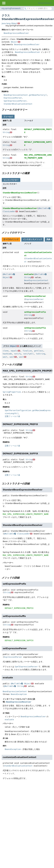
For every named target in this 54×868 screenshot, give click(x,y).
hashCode (7, 354)
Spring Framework (45, 3)
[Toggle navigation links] (4, 3)
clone (6, 351)
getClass (39, 351)
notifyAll (29, 354)
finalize (27, 351)
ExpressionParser (34, 299)
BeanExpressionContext (36, 280)
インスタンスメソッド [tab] (33, 239)
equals (15, 351)
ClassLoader (10, 211)
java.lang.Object (11, 23)
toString (40, 354)
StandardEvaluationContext (18, 766)
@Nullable (44, 208)
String (7, 132)
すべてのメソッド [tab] (11, 239)
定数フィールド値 (12, 416)
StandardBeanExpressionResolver (20, 193)
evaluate (29, 274)
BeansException (19, 694)
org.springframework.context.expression (20, 8)
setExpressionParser (35, 296)
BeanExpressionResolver (16, 33)
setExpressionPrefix (35, 312)
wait (5, 357)
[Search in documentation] (38, 9)
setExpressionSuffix (35, 328)
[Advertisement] (26, 811)
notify (18, 354)
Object (15, 42)
